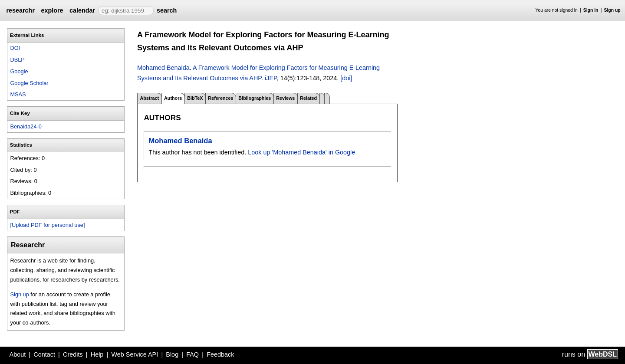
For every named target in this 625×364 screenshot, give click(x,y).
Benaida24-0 (26, 126)
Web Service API (135, 354)
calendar (82, 10)
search (167, 10)
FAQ (192, 354)
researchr (20, 10)
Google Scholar (29, 83)
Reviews (285, 98)
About (18, 354)
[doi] (346, 78)
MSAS (18, 94)
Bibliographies (255, 98)
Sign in (591, 10)
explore (52, 10)
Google (19, 71)
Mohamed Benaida (163, 68)
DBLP (17, 60)
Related (308, 98)
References (220, 98)
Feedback (220, 354)
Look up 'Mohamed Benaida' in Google (301, 152)
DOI (15, 48)
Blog (172, 354)
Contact (44, 354)
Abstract (149, 98)
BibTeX (195, 98)
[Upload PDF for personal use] (47, 225)
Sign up (612, 10)
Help (97, 354)
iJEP (271, 78)
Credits (73, 354)
